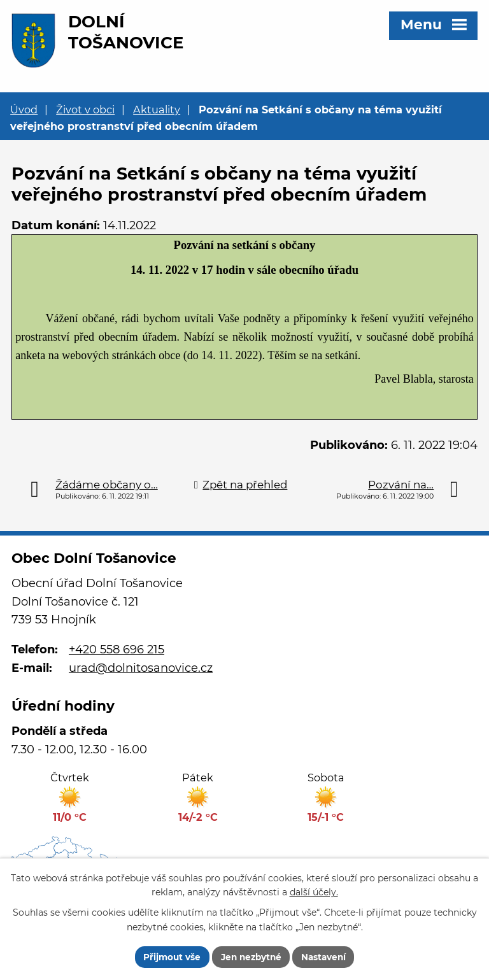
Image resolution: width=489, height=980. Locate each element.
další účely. (314, 891)
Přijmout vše (169, 956)
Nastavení (326, 956)
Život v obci (85, 110)
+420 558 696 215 (117, 650)
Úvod (24, 110)
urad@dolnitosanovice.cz (141, 668)
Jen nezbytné (251, 956)
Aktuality (157, 110)
